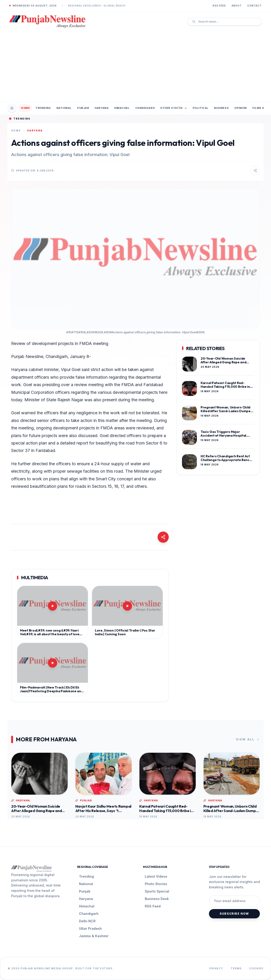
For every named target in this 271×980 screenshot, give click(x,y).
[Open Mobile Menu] (12, 108)
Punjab (83, 108)
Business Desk (157, 899)
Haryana (102, 108)
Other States (174, 108)
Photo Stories (156, 884)
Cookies (256, 968)
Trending (43, 108)
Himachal (122, 108)
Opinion (241, 108)
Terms (236, 968)
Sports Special (157, 891)
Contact (254, 6)
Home (25, 108)
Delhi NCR (87, 921)
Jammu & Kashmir (94, 936)
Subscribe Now (234, 914)
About (237, 6)
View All (248, 739)
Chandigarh (145, 108)
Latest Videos (156, 876)
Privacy (216, 968)
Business (221, 108)
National (64, 108)
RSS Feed (219, 6)
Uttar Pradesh (90, 928)
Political (201, 108)
